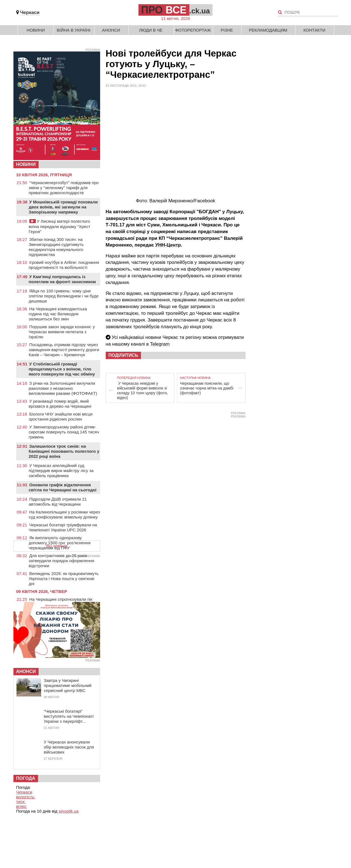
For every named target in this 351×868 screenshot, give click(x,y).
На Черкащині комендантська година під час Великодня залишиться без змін (58, 314)
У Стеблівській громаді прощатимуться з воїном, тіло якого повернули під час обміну (62, 369)
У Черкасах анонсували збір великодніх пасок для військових (69, 747)
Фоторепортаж (193, 30)
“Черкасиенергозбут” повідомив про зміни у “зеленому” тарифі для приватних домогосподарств (64, 188)
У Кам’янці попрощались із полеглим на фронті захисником (62, 279)
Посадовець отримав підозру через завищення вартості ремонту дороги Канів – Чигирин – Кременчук (64, 350)
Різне (227, 30)
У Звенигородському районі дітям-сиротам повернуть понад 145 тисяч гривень (64, 432)
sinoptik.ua (69, 811)
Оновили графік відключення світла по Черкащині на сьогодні (63, 487)
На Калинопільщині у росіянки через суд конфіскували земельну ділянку (64, 514)
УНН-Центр (168, 245)
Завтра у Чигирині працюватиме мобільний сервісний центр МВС (68, 685)
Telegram (160, 344)
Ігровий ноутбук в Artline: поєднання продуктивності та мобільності (64, 265)
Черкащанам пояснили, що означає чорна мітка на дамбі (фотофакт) (207, 388)
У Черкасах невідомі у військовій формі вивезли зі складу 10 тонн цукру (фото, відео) (143, 390)
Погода (26, 778)
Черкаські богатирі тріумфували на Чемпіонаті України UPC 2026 (63, 527)
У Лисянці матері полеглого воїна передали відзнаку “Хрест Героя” (60, 226)
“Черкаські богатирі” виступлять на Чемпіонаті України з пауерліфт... (69, 716)
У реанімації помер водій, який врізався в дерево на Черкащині (60, 404)
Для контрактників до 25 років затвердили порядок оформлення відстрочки (62, 561)
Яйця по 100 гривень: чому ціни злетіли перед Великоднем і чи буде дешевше (64, 296)
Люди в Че (151, 30)
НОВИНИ (26, 164)
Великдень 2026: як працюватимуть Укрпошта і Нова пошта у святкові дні (64, 579)
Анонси (111, 30)
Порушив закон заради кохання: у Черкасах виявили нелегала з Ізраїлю (62, 332)
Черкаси (30, 12)
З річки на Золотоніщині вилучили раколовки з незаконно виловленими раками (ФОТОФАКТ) (63, 388)
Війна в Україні (74, 30)
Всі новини (57, 546)
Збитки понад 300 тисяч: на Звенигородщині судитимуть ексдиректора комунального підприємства (56, 247)
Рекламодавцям (268, 30)
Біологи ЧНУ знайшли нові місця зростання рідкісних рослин (61, 417)
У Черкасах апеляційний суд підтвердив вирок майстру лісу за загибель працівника (61, 471)
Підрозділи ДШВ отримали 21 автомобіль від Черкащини (58, 502)
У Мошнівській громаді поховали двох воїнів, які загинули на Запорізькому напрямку (63, 207)
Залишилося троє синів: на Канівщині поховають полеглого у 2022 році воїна (64, 451)
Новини (36, 30)
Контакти (314, 30)
